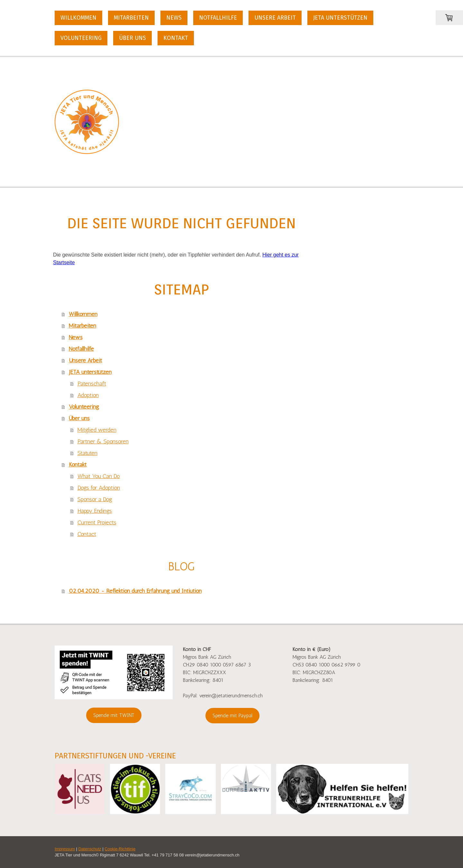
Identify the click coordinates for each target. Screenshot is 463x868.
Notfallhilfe (218, 18)
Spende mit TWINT (114, 715)
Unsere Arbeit (275, 18)
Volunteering (81, 38)
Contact (87, 534)
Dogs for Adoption (99, 488)
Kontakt (176, 38)
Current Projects (97, 522)
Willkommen (78, 18)
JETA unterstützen (340, 18)
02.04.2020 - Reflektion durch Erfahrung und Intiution (135, 591)
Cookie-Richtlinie (120, 849)
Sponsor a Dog (95, 499)
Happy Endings (95, 511)
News (174, 18)
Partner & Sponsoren (103, 441)
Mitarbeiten (131, 18)
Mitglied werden (97, 430)
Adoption (88, 395)
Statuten (87, 453)
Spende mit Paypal (232, 715)
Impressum (65, 849)
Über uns (132, 38)
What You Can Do (99, 476)
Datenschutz (90, 849)
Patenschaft (92, 384)
